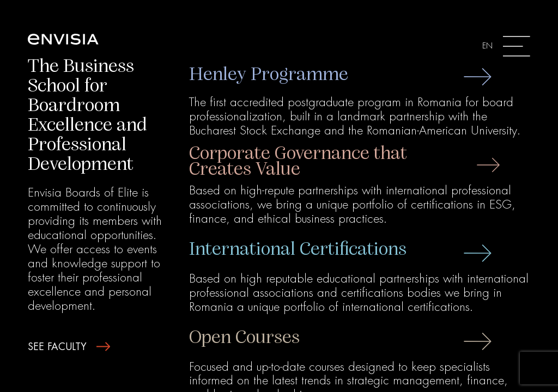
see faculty (69, 347)
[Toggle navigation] (506, 46)
